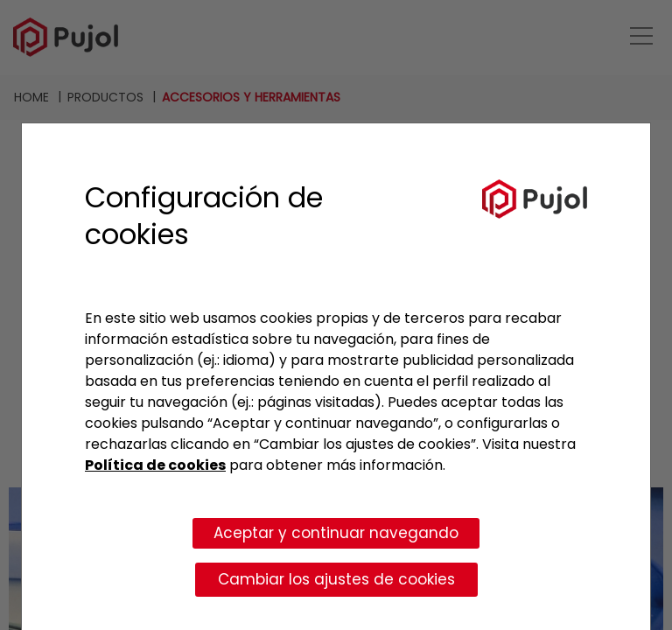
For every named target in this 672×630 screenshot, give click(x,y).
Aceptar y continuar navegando (336, 533)
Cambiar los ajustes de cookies (336, 579)
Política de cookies (155, 465)
